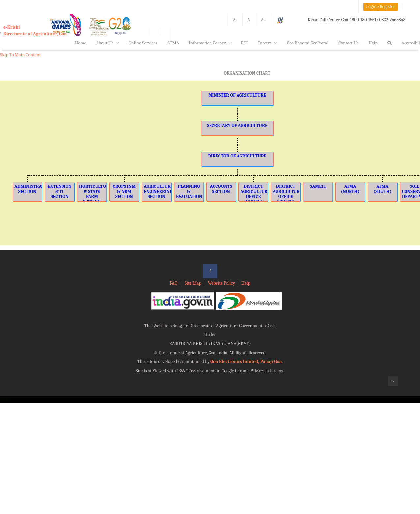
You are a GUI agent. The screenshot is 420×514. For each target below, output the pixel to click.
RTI (245, 43)
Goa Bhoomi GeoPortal (308, 43)
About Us (108, 43)
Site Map (193, 283)
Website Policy (221, 283)
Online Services (143, 43)
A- (235, 20)
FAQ (174, 283)
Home (81, 43)
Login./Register (380, 6)
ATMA (173, 43)
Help (373, 43)
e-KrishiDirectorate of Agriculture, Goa (35, 30)
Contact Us (349, 43)
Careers (267, 43)
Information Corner (210, 43)
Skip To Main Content (20, 55)
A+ (264, 20)
